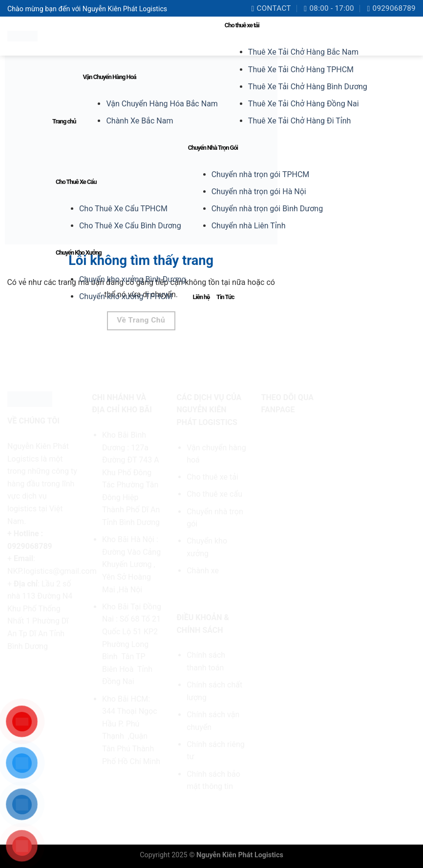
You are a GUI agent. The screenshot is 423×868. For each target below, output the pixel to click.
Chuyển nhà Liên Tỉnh (249, 226)
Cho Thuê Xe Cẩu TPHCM (123, 209)
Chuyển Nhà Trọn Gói (213, 148)
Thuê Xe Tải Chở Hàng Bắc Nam (303, 52)
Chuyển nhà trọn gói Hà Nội (259, 192)
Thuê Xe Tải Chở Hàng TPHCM (301, 70)
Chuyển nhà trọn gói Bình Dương (267, 209)
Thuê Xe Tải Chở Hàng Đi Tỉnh (300, 121)
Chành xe (203, 571)
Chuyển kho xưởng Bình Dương (133, 279)
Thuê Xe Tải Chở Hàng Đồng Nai (304, 104)
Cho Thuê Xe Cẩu (76, 182)
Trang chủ (64, 121)
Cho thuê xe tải (242, 25)
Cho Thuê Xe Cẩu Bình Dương (130, 226)
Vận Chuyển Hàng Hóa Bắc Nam (162, 104)
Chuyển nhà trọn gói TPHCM (261, 174)
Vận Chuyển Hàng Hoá (109, 77)
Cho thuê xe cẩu (214, 494)
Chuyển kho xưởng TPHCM (126, 296)
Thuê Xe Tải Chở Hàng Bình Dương (308, 87)
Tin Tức (225, 297)
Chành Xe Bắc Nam (139, 121)
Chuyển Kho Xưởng (79, 252)
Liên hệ (201, 297)
